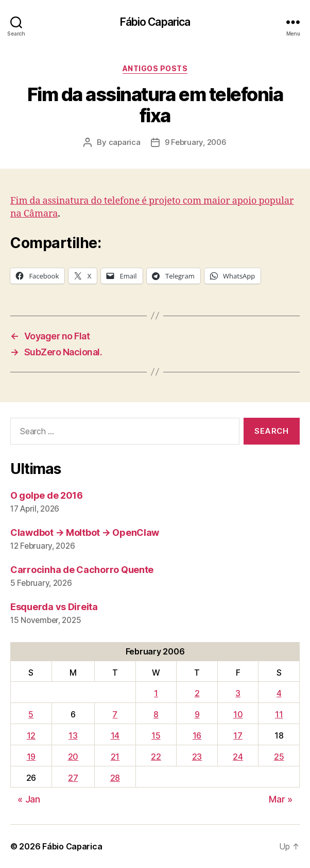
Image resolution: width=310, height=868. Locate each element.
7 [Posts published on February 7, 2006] (115, 714)
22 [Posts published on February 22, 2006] (156, 757)
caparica (125, 142)
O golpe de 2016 (47, 495)
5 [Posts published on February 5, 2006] (31, 714)
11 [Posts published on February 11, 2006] (279, 714)
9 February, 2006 (196, 142)
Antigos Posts (155, 68)
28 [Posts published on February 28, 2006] (115, 778)
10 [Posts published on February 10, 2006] (238, 714)
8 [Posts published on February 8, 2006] (156, 714)
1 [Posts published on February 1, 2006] (156, 693)
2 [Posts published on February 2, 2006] (197, 693)
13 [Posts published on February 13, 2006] (73, 735)
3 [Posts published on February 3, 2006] (238, 693)
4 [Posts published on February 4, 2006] (279, 693)
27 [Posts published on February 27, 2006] (73, 778)
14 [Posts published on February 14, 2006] (115, 735)
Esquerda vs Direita (54, 607)
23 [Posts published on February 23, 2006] (197, 757)
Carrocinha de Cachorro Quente (82, 570)
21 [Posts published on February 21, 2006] (115, 757)
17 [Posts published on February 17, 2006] (238, 735)
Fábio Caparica (155, 22)
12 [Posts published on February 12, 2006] (31, 735)
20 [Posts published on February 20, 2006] (73, 757)
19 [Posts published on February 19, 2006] (31, 757)
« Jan (29, 799)
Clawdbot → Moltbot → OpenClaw (85, 533)
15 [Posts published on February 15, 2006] (156, 735)
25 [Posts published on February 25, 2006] (279, 757)
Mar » (281, 799)
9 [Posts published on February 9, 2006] (197, 714)
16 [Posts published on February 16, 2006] (197, 735)
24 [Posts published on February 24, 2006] (238, 757)
